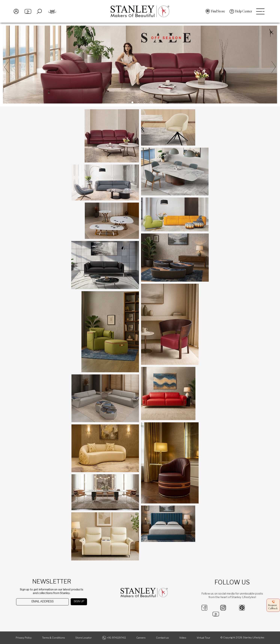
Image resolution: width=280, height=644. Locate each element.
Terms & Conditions (53, 638)
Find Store (218, 11)
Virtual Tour (203, 638)
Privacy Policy (24, 638)
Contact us (162, 638)
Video (183, 638)
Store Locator (84, 638)
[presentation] (36, 613)
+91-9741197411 (116, 638)
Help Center (244, 11)
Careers (141, 638)
